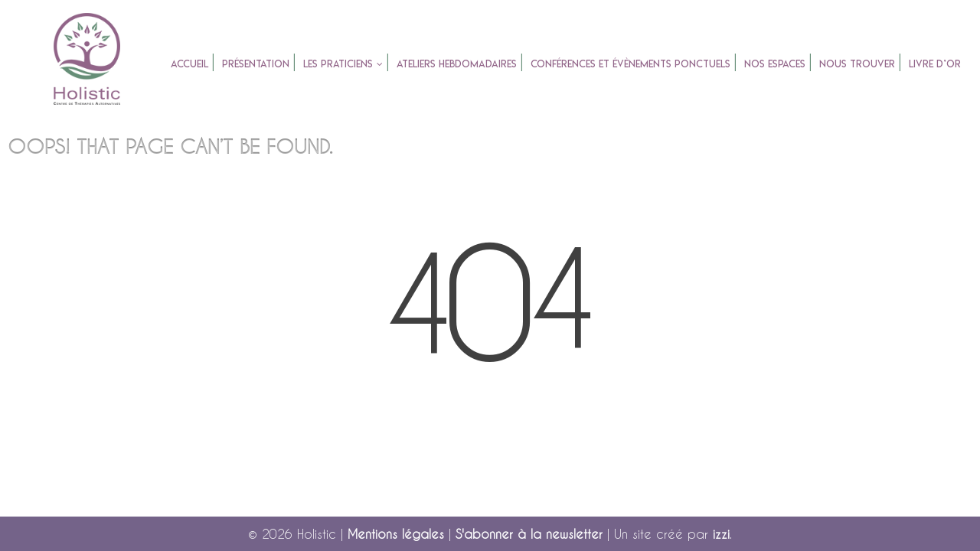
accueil (189, 64)
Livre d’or (935, 64)
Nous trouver (857, 64)
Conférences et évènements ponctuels (630, 64)
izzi (721, 534)
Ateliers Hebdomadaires (457, 64)
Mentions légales (396, 534)
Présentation (256, 64)
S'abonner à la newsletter (529, 534)
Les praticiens (338, 64)
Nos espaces (775, 64)
